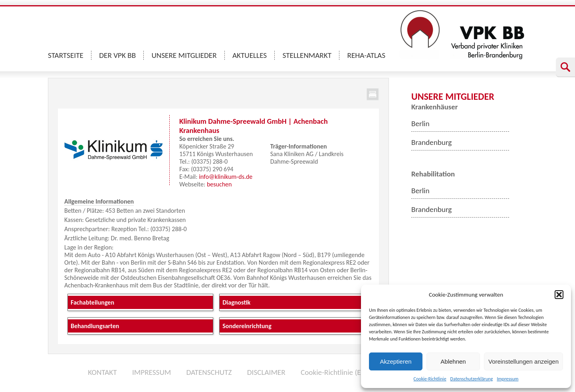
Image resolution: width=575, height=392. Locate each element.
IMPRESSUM (152, 372)
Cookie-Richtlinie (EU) (334, 372)
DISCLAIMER (266, 372)
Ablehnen (453, 361)
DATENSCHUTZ (209, 372)
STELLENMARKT (307, 55)
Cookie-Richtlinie (430, 379)
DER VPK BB (117, 55)
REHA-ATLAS (366, 55)
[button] (559, 295)
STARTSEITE (66, 55)
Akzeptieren (396, 361)
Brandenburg (431, 142)
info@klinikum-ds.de (226, 177)
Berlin (420, 124)
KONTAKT (102, 372)
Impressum (508, 379)
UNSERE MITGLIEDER (184, 55)
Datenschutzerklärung (472, 379)
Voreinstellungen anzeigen (523, 361)
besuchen (219, 184)
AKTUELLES (250, 55)
